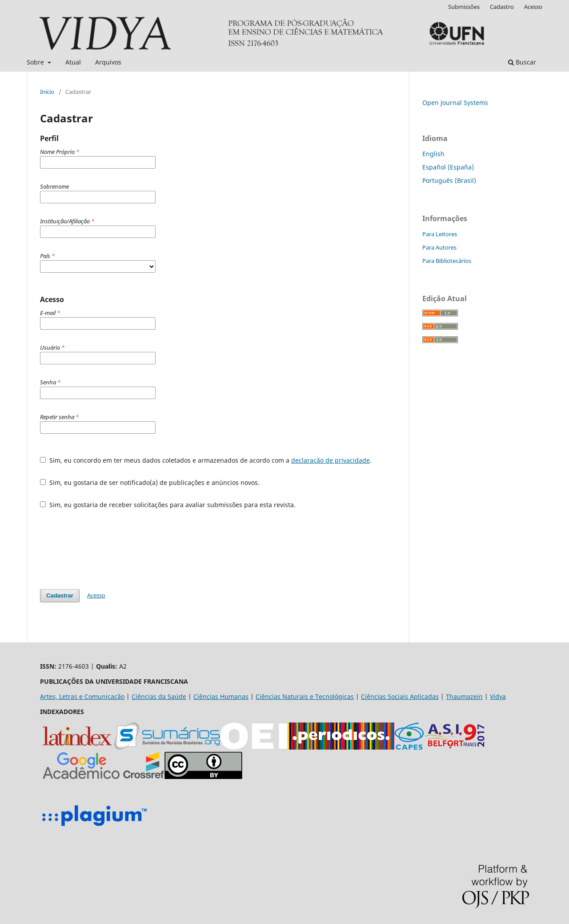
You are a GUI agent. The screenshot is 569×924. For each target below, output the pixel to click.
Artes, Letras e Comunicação (82, 696)
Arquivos (108, 62)
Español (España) (448, 167)
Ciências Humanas (221, 696)
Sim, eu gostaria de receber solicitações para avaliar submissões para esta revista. (168, 505)
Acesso (533, 7)
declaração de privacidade (331, 460)
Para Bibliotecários (447, 261)
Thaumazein (464, 696)
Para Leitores (440, 234)
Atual (73, 62)
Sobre (36, 62)
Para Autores (439, 247)
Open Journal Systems (455, 103)
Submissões (464, 7)
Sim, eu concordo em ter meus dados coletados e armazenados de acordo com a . (206, 460)
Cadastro (502, 7)
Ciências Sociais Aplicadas (400, 696)
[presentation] (108, 549)
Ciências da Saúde (159, 696)
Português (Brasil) (449, 180)
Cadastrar (60, 595)
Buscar (522, 62)
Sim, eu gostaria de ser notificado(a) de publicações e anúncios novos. (150, 482)
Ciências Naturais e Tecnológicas (305, 696)
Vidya (498, 696)
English (433, 154)
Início (47, 92)
